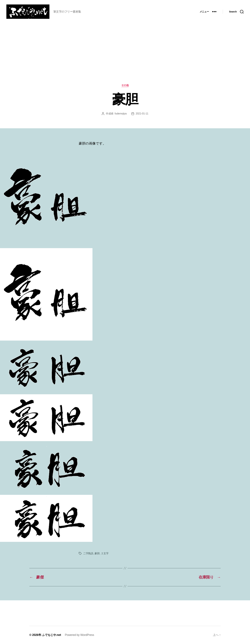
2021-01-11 (142, 114)
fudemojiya (121, 114)
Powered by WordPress (79, 635)
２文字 (105, 553)
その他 (125, 85)
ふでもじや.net (51, 635)
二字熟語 (88, 553)
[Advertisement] (125, 60)
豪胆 (97, 553)
